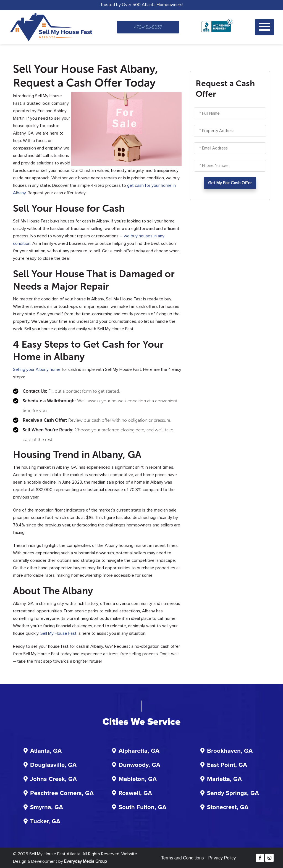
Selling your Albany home (37, 369)
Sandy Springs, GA (233, 793)
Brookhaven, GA (230, 751)
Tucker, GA (45, 822)
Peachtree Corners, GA (62, 793)
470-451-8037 (148, 27)
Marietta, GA (224, 779)
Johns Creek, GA (53, 779)
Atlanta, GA (46, 751)
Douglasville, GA (53, 765)
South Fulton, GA (142, 807)
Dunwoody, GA (139, 765)
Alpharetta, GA (139, 751)
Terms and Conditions (183, 858)
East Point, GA (227, 765)
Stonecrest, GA (228, 807)
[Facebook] (260, 858)
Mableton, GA (138, 779)
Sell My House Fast (58, 633)
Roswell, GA (135, 793)
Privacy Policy (222, 858)
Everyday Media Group (86, 861)
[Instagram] (269, 858)
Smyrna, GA (47, 807)
